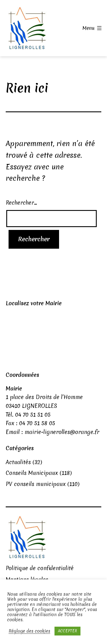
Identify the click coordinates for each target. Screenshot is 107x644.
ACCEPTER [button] (67, 631)
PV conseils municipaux (36, 484)
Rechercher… (21, 203)
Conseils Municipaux (32, 473)
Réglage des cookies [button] (29, 631)
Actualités (18, 462)
